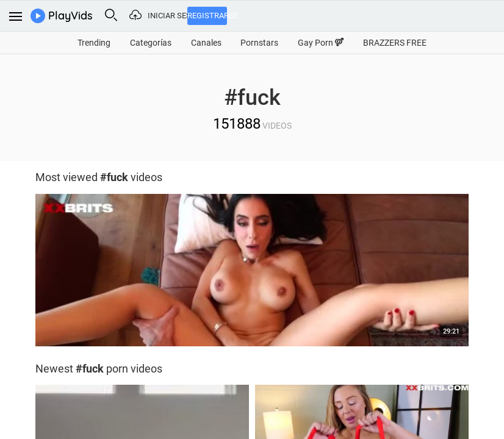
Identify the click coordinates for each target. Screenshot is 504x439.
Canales (206, 43)
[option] (252, 273)
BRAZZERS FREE (395, 43)
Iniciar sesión (167, 16)
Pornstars (259, 43)
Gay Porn (321, 43)
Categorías (151, 43)
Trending (94, 43)
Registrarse (207, 16)
